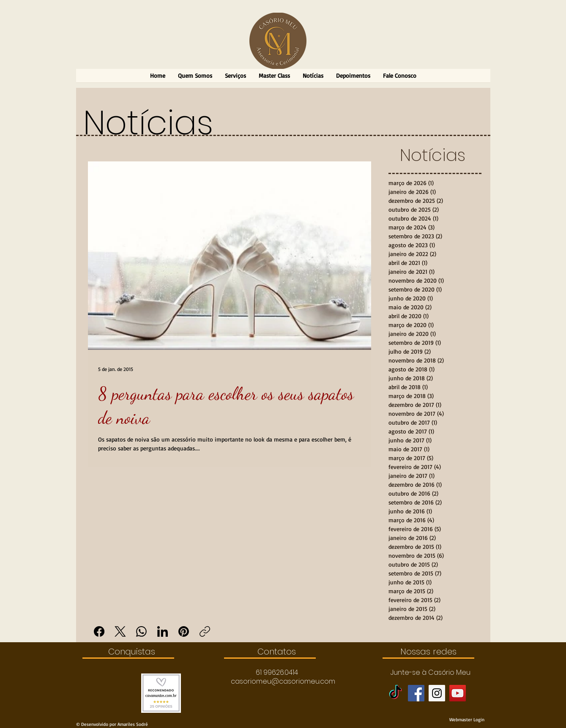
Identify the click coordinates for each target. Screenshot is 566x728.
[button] (277, 673)
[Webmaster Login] (467, 720)
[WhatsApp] (141, 631)
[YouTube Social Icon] (458, 693)
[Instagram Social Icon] (437, 693)
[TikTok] (395, 693)
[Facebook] (99, 631)
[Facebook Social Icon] (416, 693)
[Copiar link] (205, 631)
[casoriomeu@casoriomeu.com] (283, 682)
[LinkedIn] (163, 631)
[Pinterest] (184, 631)
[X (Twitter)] (120, 631)
